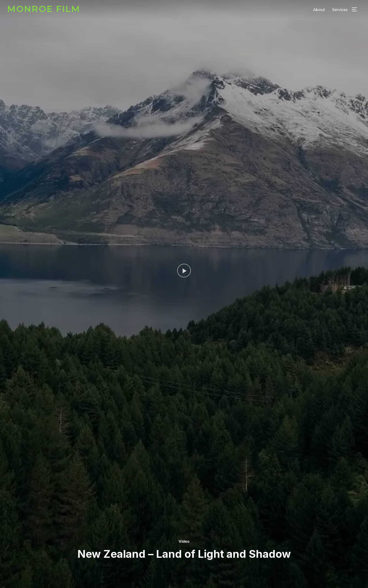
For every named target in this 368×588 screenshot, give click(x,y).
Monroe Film (44, 9)
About (319, 10)
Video (184, 541)
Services (340, 10)
